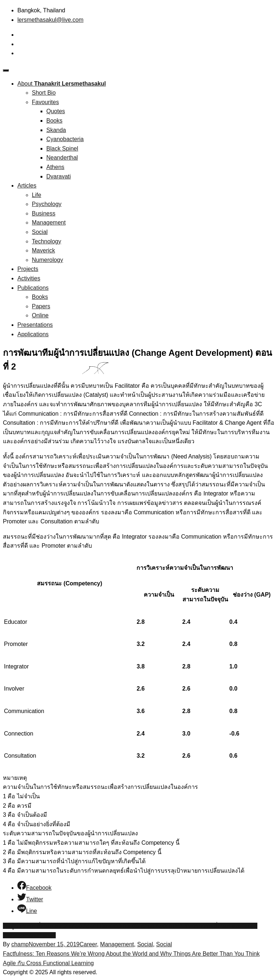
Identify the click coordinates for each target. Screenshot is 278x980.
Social (40, 232)
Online (40, 315)
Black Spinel (62, 149)
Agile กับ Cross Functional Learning (48, 963)
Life (37, 195)
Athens (55, 167)
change (46, 935)
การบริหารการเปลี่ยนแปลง (205, 926)
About (62, 84)
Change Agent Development (98, 926)
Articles (27, 186)
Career (88, 944)
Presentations (35, 325)
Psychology (47, 204)
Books (54, 121)
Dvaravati (59, 176)
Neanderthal (62, 158)
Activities (29, 278)
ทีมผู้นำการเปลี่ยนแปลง (32, 926)
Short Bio (44, 93)
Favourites (45, 102)
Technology (47, 241)
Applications (33, 334)
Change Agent (152, 926)
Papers (41, 306)
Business (44, 213)
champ (20, 944)
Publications (33, 288)
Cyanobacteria (65, 139)
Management (49, 223)
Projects (28, 269)
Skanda (56, 130)
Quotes (56, 111)
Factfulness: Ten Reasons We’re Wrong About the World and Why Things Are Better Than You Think (131, 954)
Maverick (43, 250)
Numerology (47, 260)
